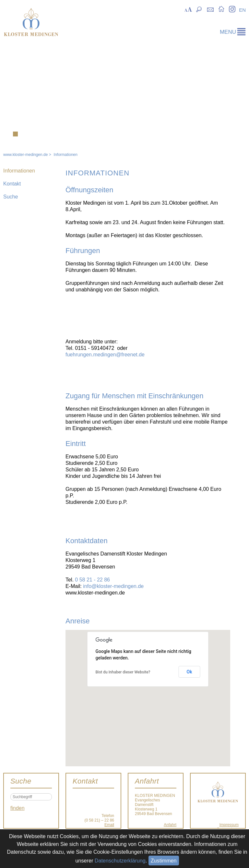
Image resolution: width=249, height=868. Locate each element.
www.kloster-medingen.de (25, 155)
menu (228, 32)
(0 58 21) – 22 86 (99, 820)
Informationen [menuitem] (19, 171)
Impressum (229, 825)
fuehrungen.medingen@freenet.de (105, 355)
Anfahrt (170, 825)
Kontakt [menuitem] (210, 9)
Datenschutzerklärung (120, 861)
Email (109, 825)
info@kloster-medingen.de (113, 586)
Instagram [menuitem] (232, 9)
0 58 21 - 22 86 (92, 580)
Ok (190, 672)
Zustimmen (164, 861)
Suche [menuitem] (199, 9)
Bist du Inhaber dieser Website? (123, 672)
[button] (148, 692)
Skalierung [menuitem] (188, 9)
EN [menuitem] (242, 10)
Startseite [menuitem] (221, 9)
